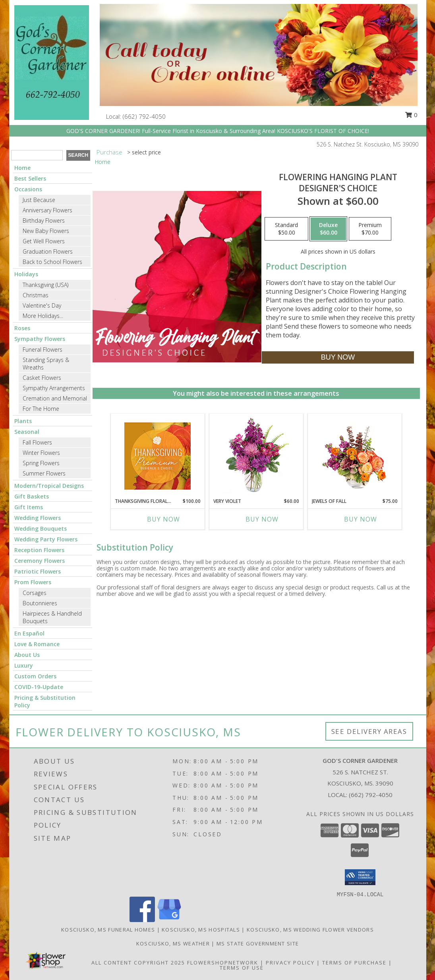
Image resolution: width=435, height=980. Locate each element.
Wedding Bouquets (41, 529)
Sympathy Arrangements (54, 388)
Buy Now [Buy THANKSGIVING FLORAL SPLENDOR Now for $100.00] (163, 519)
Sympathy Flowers (40, 339)
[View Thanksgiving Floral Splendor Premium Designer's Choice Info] (158, 456)
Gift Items (29, 507)
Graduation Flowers (48, 251)
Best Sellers (30, 178)
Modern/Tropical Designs (49, 486)
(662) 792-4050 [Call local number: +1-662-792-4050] (144, 116)
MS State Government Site (258, 943)
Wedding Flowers (38, 518)
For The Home (41, 409)
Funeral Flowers (43, 349)
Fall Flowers (37, 442)
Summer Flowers (44, 473)
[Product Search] (37, 155)
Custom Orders (35, 676)
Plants (23, 421)
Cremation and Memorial (55, 398)
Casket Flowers (42, 378)
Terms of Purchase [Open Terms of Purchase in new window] (354, 963)
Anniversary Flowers (47, 210)
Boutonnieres (40, 603)
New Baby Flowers (46, 231)
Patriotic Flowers (38, 571)
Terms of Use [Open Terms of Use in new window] (242, 968)
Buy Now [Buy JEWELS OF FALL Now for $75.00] (361, 519)
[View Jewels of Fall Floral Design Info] (355, 456)
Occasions (28, 189)
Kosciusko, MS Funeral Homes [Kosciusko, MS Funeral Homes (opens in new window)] (108, 930)
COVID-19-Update (39, 687)
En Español (29, 633)
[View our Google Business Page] (169, 920)
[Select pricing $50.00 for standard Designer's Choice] (286, 229)
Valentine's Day (42, 305)
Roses (22, 328)
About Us (27, 655)
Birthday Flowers (44, 220)
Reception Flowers (39, 550)
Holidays (26, 274)
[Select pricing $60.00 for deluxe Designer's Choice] (328, 229)
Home (22, 168)
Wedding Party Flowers (46, 539)
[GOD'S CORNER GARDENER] (52, 62)
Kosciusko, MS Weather (173, 943)
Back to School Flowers (52, 262)
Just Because (39, 200)
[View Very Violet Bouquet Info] (256, 456)
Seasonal (27, 432)
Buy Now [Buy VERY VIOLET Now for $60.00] (262, 519)
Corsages (35, 593)
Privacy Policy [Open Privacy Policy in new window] (290, 963)
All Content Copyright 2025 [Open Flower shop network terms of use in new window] (138, 963)
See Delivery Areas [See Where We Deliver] (369, 731)
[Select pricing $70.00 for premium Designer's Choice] (370, 229)
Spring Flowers (41, 463)
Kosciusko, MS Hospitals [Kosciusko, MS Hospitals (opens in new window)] (201, 930)
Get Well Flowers (44, 241)
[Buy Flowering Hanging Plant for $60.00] (338, 357)
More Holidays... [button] (43, 316)
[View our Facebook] (142, 920)
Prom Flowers (33, 582)
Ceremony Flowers (40, 561)
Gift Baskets (32, 496)
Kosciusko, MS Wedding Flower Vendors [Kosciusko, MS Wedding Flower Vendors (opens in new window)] (310, 930)
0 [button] (411, 115)
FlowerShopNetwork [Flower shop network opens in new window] (223, 963)
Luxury (24, 665)
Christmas (36, 295)
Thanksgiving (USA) (45, 285)
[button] (360, 877)
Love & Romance (37, 644)
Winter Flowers (41, 453)
